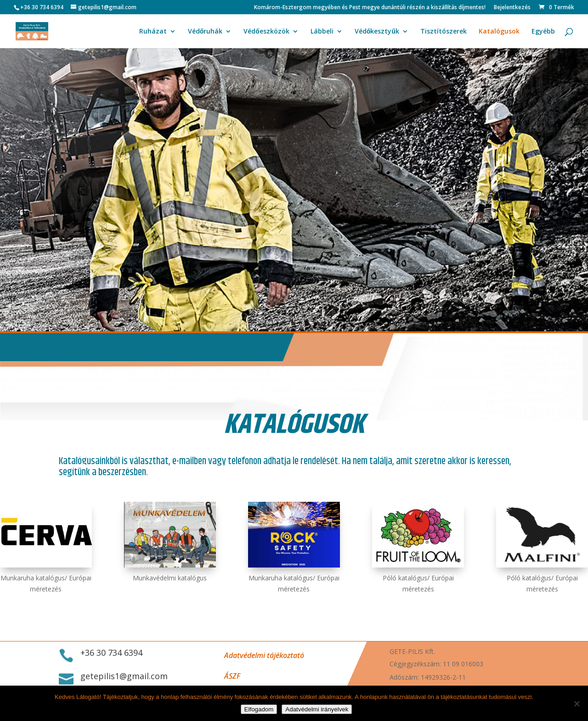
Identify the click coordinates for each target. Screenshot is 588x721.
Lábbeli (322, 32)
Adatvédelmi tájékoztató (264, 655)
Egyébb (543, 32)
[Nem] (577, 704)
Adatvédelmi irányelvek (317, 709)
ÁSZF (232, 676)
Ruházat (153, 32)
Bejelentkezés (512, 8)
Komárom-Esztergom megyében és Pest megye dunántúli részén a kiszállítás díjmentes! (370, 8)
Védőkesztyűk (377, 32)
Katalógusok (499, 32)
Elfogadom (259, 709)
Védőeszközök (266, 32)
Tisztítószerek (444, 32)
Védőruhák (205, 32)
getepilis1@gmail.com (124, 676)
